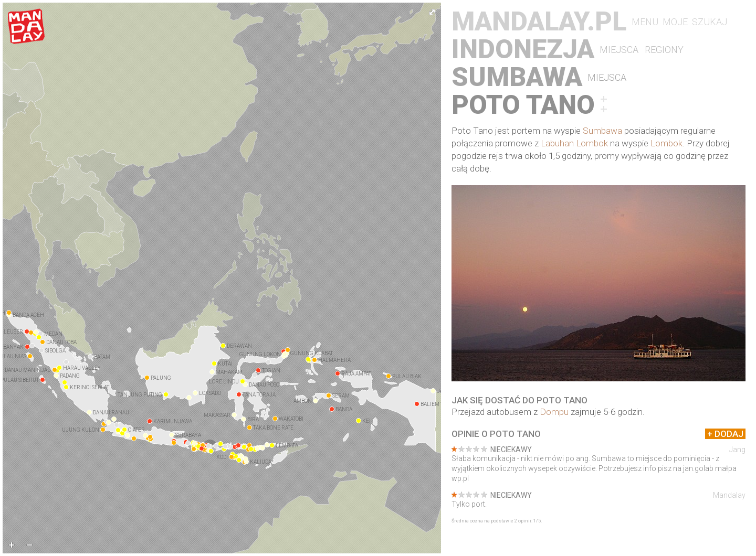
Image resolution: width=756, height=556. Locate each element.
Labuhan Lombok (574, 143)
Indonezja (523, 50)
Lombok (666, 143)
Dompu (554, 412)
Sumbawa (517, 77)
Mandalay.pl (539, 22)
